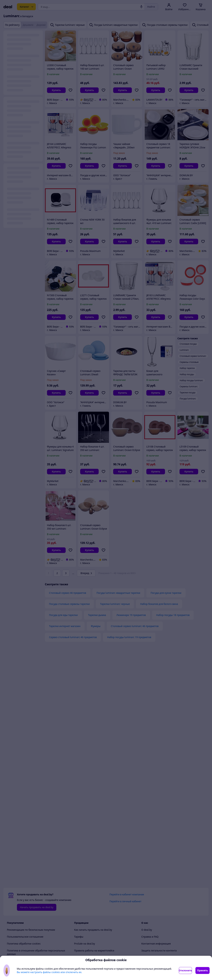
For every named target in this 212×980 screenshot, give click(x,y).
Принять (202, 970)
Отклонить (185, 970)
